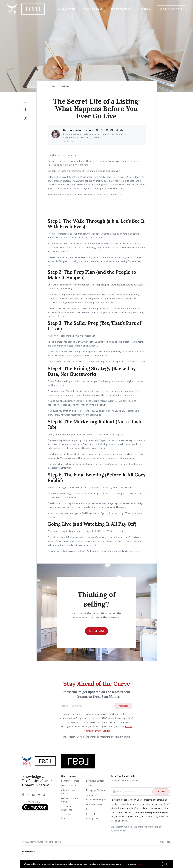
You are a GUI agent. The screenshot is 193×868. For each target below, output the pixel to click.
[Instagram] (44, 795)
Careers (90, 785)
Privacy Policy (165, 842)
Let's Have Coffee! (95, 781)
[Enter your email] (90, 706)
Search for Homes (70, 781)
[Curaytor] (35, 810)
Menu (145, 9)
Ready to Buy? (93, 9)
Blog (88, 809)
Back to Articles (60, 86)
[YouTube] (39, 795)
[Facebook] (23, 795)
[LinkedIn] (33, 795)
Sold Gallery (92, 795)
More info (141, 864)
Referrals (91, 814)
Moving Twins (93, 818)
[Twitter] (28, 795)
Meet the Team (69, 785)
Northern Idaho (94, 804)
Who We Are (67, 9)
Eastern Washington (96, 800)
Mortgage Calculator (96, 790)
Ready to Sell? (121, 9)
